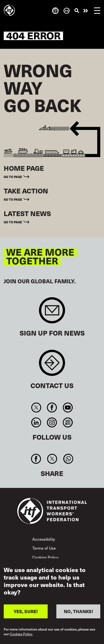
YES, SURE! (26, 611)
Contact (52, 365)
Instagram (52, 422)
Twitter (36, 408)
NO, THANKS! (78, 611)
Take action (86, 11)
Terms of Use (44, 548)
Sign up (52, 313)
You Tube (68, 408)
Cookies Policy (45, 557)
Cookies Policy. (21, 634)
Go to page (13, 177)
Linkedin (36, 422)
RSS (68, 422)
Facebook (52, 408)
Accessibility (44, 539)
